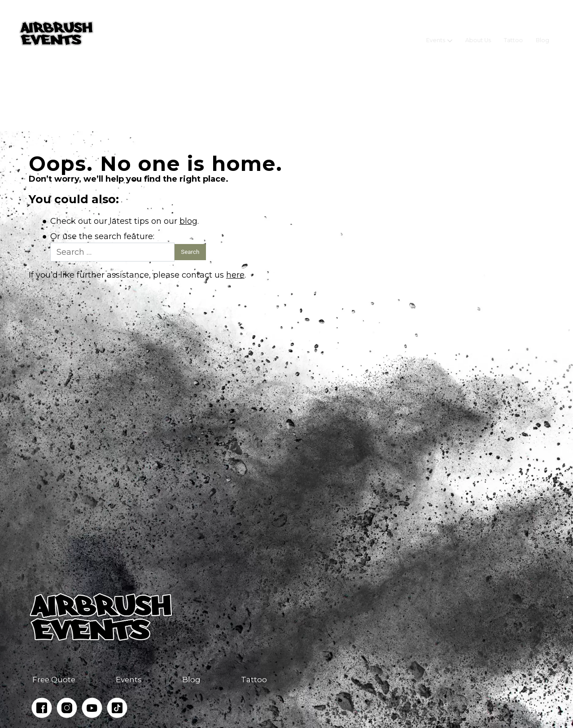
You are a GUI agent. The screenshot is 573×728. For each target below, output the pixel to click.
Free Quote (54, 680)
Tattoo (514, 33)
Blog (542, 33)
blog (188, 221)
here (235, 275)
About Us (478, 33)
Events (436, 33)
